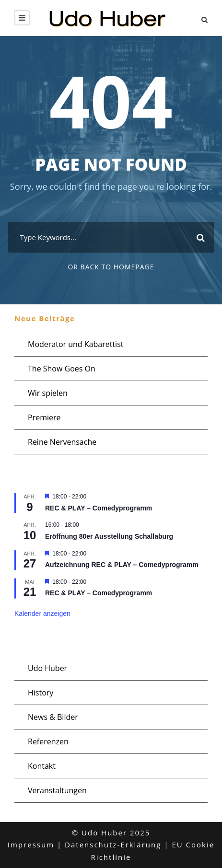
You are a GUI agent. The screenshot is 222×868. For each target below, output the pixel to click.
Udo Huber (47, 668)
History (41, 693)
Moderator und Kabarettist (76, 344)
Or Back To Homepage (111, 267)
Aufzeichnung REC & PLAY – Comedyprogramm (122, 565)
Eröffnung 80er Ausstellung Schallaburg (109, 536)
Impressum (31, 845)
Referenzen (48, 741)
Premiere (44, 417)
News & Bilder (53, 717)
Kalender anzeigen (42, 613)
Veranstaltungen (57, 790)
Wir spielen (48, 393)
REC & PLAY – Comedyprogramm (99, 508)
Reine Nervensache (62, 442)
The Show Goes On (62, 369)
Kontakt (42, 766)
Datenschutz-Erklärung (113, 845)
